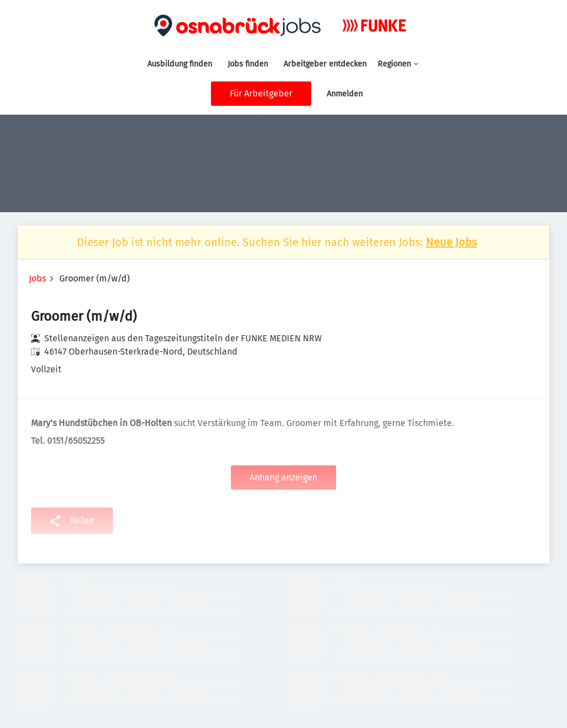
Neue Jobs (451, 242)
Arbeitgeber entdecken (325, 64)
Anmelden (345, 94)
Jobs (37, 278)
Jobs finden (248, 64)
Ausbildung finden (180, 64)
